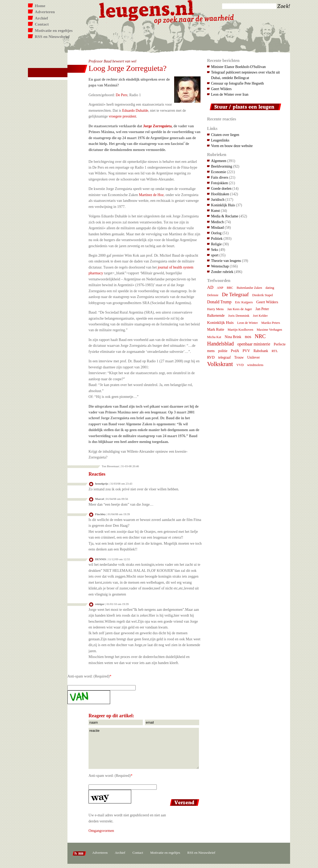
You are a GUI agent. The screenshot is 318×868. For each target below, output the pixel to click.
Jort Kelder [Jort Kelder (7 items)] (260, 316)
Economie (219, 172)
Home (40, 6)
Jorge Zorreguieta (157, 126)
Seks (215, 250)
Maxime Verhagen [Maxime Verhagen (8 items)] (269, 330)
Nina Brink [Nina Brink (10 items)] (233, 337)
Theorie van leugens (226, 261)
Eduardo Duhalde (135, 110)
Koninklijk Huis (223, 205)
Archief (41, 18)
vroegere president (123, 116)
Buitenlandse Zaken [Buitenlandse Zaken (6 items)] (249, 288)
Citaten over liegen (225, 135)
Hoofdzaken (220, 194)
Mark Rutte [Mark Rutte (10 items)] (216, 329)
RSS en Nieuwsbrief (52, 36)
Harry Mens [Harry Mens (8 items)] (215, 309)
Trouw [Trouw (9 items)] (239, 357)
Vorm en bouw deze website (232, 146)
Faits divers (220, 177)
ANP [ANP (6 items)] (220, 288)
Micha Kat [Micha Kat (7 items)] (214, 337)
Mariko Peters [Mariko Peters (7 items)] (271, 323)
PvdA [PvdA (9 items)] (235, 351)
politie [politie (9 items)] (223, 351)
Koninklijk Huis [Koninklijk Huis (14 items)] (220, 322)
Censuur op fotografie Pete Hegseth (237, 83)
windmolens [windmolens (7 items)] (255, 365)
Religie (216, 244)
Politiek (217, 238)
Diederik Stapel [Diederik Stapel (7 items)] (263, 295)
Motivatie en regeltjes (54, 30)
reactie (144, 748)
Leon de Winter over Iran (230, 94)
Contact (42, 24)
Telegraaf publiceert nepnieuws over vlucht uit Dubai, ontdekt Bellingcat (245, 75)
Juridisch (218, 199)
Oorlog (216, 233)
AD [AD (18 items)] (210, 287)
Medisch (217, 222)
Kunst (216, 211)
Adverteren (45, 12)
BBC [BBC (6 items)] (230, 288)
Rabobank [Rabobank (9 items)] (261, 351)
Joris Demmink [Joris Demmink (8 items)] (239, 316)
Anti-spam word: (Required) (89, 676)
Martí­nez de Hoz (151, 195)
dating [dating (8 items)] (270, 288)
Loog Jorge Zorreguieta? (128, 68)
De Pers (121, 95)
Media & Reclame (225, 216)
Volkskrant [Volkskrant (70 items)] (220, 364)
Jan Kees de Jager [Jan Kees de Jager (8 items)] (239, 309)
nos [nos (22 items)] (248, 337)
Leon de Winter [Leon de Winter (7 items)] (247, 323)
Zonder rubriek (222, 272)
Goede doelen (221, 188)
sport (215, 255)
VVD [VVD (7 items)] (240, 365)
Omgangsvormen (101, 831)
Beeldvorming (222, 166)
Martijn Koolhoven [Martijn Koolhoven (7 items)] (240, 330)
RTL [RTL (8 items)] (275, 351)
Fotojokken (219, 183)
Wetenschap (220, 266)
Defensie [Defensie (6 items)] (213, 295)
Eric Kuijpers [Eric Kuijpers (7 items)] (244, 302)
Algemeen (219, 161)
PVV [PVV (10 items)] (246, 351)
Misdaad (217, 227)
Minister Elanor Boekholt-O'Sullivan (238, 67)
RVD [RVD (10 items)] (211, 357)
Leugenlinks (220, 140)
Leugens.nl (147, 10)
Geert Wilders (221, 89)
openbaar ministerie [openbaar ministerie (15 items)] (254, 344)
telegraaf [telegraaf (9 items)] (224, 357)
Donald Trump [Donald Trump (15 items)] (219, 302)
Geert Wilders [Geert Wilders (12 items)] (267, 302)
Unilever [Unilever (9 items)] (253, 357)
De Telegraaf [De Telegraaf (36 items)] (235, 294)
